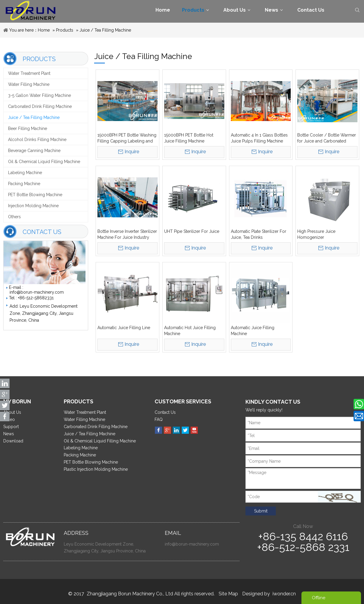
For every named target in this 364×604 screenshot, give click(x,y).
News (9, 434)
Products (65, 30)
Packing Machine (24, 184)
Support (11, 427)
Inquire (132, 152)
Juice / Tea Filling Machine (105, 30)
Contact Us (165, 412)
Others (14, 217)
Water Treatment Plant (29, 73)
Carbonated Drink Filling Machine (40, 106)
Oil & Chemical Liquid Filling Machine (44, 162)
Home (44, 30)
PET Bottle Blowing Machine (35, 195)
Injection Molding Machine (33, 206)
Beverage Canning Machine (34, 151)
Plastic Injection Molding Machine (96, 469)
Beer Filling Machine (28, 128)
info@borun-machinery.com (37, 292)
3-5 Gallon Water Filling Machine (39, 95)
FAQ (159, 419)
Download (13, 441)
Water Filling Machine (29, 84)
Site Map (228, 594)
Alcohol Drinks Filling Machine (37, 140)
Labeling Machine (25, 173)
